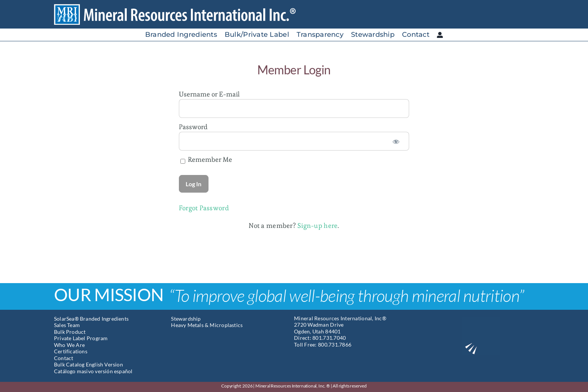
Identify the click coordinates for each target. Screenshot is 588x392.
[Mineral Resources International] (181, 7)
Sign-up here (317, 225)
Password (193, 127)
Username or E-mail (209, 94)
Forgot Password (204, 208)
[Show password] (396, 141)
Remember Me (206, 159)
